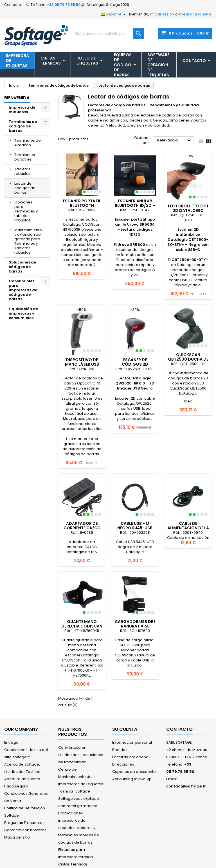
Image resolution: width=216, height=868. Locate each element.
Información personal (132, 742)
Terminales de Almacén (28, 143)
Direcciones (123, 764)
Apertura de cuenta (22, 779)
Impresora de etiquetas (22, 110)
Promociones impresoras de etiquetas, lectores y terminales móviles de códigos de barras (79, 828)
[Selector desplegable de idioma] (114, 14)
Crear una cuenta (195, 14)
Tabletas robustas (22, 171)
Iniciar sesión (162, 14)
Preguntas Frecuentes (24, 823)
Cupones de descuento (134, 772)
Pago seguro (16, 786)
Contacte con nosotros (25, 830)
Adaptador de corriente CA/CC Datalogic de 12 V (82, 528)
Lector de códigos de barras (25, 188)
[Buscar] (108, 33)
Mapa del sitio (17, 837)
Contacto (13, 5)
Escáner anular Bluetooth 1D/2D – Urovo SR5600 (135, 205)
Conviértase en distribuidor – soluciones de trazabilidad (81, 755)
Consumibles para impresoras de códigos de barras (23, 290)
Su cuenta (125, 729)
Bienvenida (17, 98)
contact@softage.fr (186, 786)
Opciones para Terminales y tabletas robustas (26, 211)
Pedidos (120, 750)
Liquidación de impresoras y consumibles (23, 313)
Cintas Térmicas (73, 864)
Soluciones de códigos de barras (22, 267)
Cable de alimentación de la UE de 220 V (188, 528)
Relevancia (175, 141)
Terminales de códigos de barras (23, 126)
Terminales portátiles (25, 157)
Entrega (11, 742)
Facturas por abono (130, 757)
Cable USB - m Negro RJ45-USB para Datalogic (135, 528)
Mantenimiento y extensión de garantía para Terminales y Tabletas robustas (28, 241)
